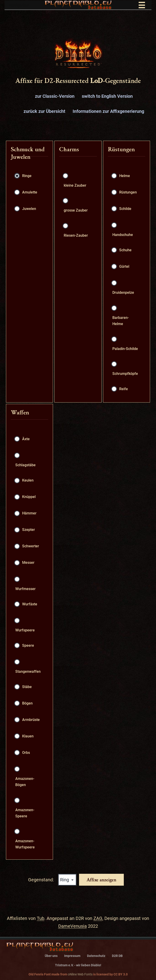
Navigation (80, 5)
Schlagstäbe (25, 465)
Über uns (51, 956)
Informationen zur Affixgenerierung (108, 111)
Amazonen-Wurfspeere (25, 844)
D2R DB (117, 956)
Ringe (27, 176)
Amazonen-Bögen (25, 782)
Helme (125, 176)
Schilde (125, 209)
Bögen (27, 703)
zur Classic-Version (55, 96)
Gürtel (124, 266)
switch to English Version (107, 96)
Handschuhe (123, 235)
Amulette (30, 192)
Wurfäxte (30, 604)
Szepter (29, 530)
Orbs (26, 753)
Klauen (28, 736)
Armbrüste (31, 720)
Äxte (26, 439)
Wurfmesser (25, 589)
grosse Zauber (76, 210)
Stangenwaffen (28, 671)
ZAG (98, 918)
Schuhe (125, 250)
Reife (124, 389)
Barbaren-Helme (121, 321)
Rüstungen (128, 192)
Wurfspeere (25, 630)
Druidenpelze (123, 293)
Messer (28, 563)
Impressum (72, 956)
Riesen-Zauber (76, 235)
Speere (28, 645)
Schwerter (31, 546)
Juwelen (29, 209)
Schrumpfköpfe (125, 374)
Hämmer (29, 513)
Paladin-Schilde (125, 349)
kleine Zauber (75, 185)
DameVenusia (73, 926)
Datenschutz (96, 956)
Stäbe (27, 687)
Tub (41, 918)
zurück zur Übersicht (44, 111)
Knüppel (29, 497)
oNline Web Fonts (80, 974)
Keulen (28, 480)
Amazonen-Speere (25, 813)
